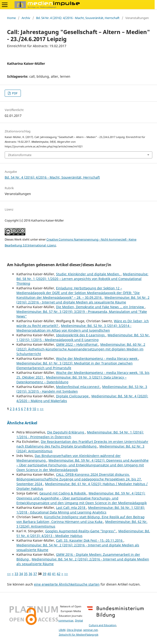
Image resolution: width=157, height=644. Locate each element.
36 (30, 574)
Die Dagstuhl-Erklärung (66, 432)
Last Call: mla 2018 (71, 508)
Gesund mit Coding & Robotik (63, 493)
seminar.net (90, 630)
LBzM (62, 630)
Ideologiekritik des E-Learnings (81, 335)
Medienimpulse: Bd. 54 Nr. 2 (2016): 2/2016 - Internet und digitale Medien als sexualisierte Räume (83, 300)
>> (42, 409)
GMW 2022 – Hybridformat (77, 344)
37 (35, 574)
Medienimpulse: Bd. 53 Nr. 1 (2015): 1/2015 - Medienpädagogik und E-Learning (83, 337)
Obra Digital (74, 630)
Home (11, 18)
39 (45, 574)
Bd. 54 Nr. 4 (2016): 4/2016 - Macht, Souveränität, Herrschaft (78, 18)
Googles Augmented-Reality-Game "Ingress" (81, 531)
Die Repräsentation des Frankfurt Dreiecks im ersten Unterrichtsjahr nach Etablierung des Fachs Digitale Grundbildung (82, 444)
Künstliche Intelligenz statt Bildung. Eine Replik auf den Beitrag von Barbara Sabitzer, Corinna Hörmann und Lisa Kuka (80, 519)
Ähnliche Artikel (22, 423)
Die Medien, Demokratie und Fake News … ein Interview (100, 307)
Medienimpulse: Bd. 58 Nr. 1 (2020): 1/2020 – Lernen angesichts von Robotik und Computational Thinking (82, 279)
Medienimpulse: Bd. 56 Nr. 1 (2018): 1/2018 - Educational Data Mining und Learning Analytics (81, 510)
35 (26, 574)
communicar (66, 621)
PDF (14, 93)
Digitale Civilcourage (73, 396)
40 (49, 574)
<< (9, 574)
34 (21, 574)
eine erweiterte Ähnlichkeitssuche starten (67, 584)
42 (59, 574)
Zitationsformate (20, 155)
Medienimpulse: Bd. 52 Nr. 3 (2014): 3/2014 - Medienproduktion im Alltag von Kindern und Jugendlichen (74, 328)
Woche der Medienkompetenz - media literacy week (97, 358)
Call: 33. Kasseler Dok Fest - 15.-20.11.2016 (90, 540)
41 (54, 574)
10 (34, 409)
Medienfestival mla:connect (78, 387)
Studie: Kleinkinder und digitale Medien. (88, 274)
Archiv (26, 18)
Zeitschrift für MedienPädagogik (79, 635)
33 (16, 574)
